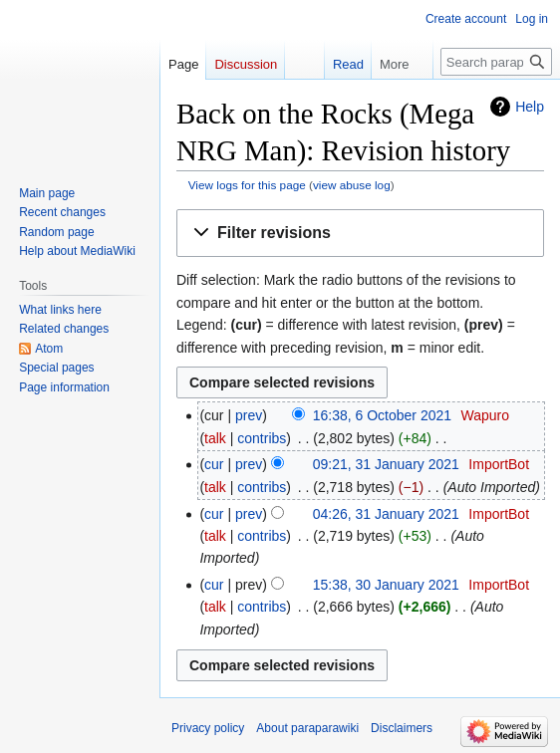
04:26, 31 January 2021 (386, 514)
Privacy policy (208, 728)
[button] (360, 234)
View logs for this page (247, 185)
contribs (262, 438)
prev (249, 415)
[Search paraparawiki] (496, 62)
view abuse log (352, 185)
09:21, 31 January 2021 (386, 464)
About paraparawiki (307, 728)
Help (530, 107)
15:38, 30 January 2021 (386, 585)
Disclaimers (402, 728)
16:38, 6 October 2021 (382, 415)
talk (215, 438)
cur (214, 464)
